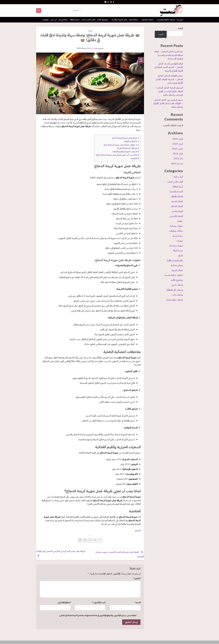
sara (79, 48)
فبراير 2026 (178, 139)
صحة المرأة (134, 20)
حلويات (180, 221)
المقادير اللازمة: (131, 141)
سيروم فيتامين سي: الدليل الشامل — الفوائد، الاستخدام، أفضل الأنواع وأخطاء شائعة (168, 103)
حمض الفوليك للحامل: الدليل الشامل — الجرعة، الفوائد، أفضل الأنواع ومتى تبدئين (169, 79)
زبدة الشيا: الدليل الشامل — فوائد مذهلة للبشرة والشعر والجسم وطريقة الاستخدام (169, 55)
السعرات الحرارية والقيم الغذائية (126, 151)
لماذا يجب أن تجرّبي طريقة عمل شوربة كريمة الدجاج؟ (117, 155)
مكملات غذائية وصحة (174, 275)
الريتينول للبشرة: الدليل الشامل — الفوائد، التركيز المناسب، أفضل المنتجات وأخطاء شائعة (169, 91)
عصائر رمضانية (177, 265)
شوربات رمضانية (176, 246)
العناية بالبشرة (177, 201)
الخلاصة (135, 158)
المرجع (138, 531)
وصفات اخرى (177, 285)
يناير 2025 (178, 158)
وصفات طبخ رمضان (174, 300)
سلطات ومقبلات (176, 231)
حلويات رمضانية (176, 226)
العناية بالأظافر (177, 196)
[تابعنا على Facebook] (114, 2)
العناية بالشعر (177, 211)
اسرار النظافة (75, 20)
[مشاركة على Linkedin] (80, 540)
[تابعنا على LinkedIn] (105, 2)
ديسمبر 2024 (177, 164)
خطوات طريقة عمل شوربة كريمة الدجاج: (121, 145)
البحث (180, 28)
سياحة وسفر (63, 20)
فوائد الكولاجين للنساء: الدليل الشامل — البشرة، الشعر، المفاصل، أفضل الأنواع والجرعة (168, 67)
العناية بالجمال (146, 20)
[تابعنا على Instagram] (111, 2)
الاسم (138, 602)
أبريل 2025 (178, 144)
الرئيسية (180, 20)
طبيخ (181, 255)
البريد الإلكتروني (99, 602)
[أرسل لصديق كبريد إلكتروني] (90, 540)
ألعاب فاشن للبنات (88, 20)
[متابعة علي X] (108, 2)
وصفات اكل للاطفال (175, 290)
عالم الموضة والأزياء (118, 20)
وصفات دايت (177, 295)
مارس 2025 (177, 149)
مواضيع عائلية (103, 20)
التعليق (137, 578)
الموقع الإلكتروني (64, 602)
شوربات (180, 241)
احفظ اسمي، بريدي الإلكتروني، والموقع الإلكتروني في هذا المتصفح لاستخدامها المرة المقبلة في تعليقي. (98, 615)
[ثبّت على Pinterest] (85, 540)
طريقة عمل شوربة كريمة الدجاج (126, 138)
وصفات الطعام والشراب (165, 20)
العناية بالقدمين (176, 216)
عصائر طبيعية (177, 270)
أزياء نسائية (178, 177)
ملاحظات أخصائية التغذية (128, 148)
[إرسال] (39, 11)
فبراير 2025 (178, 154)
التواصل (46, 20)
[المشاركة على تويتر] (95, 540)
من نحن (54, 20)
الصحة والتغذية (176, 192)
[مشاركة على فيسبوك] (100, 540)
